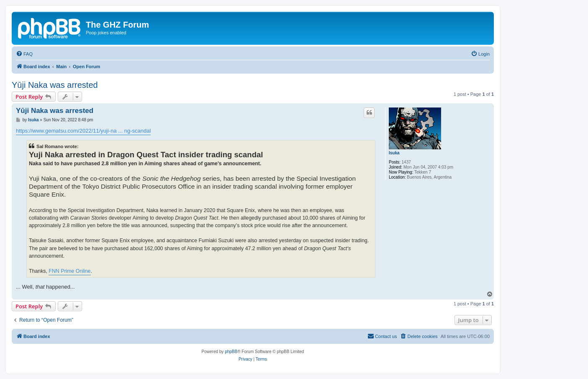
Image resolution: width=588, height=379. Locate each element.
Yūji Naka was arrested (55, 85)
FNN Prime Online (69, 271)
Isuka (394, 153)
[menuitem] (24, 54)
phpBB (231, 352)
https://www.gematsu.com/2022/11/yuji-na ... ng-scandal (83, 131)
